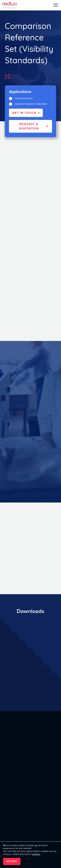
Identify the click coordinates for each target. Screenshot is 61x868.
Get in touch (24, 113)
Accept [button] (12, 861)
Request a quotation (29, 126)
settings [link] (36, 854)
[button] (56, 5)
